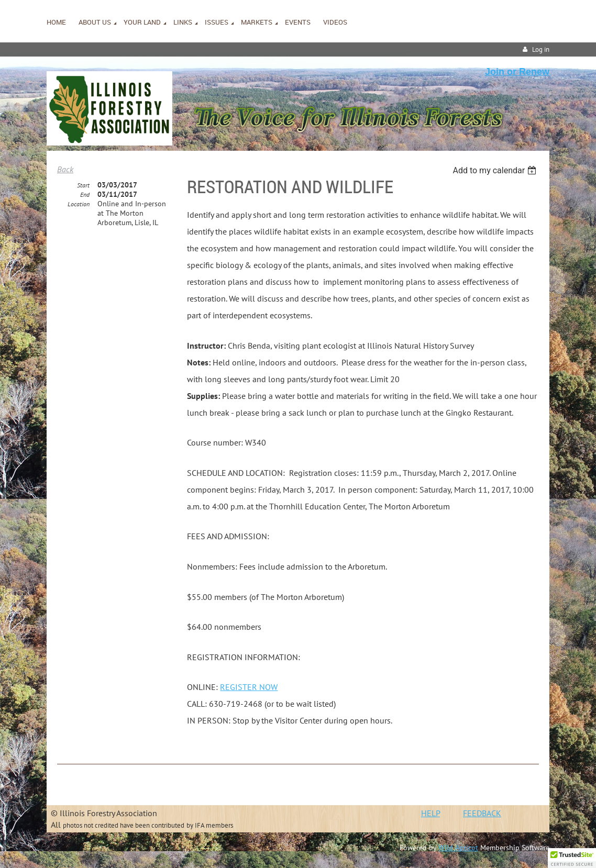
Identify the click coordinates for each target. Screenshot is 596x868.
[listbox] (496, 170)
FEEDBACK (482, 813)
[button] (572, 858)
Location (79, 204)
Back (65, 169)
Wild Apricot (458, 848)
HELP (431, 813)
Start (83, 185)
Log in (541, 49)
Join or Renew (517, 72)
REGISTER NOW (249, 687)
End (85, 194)
